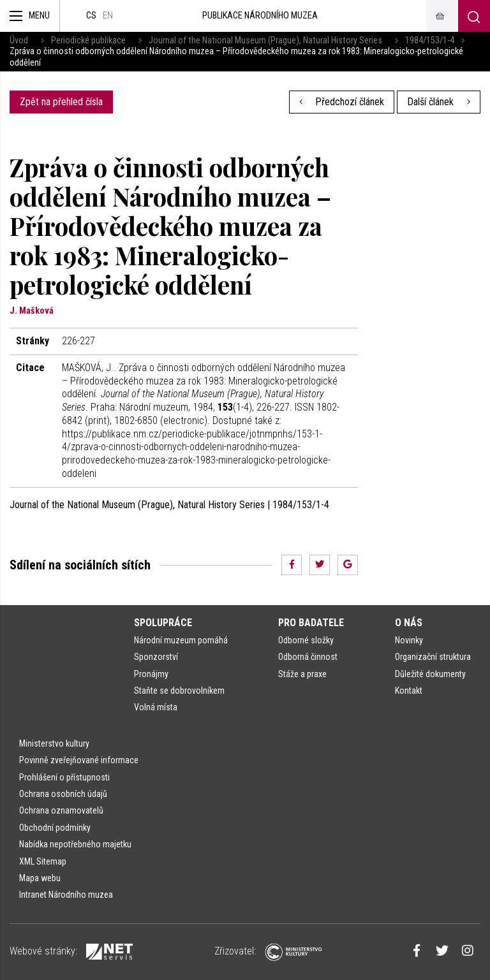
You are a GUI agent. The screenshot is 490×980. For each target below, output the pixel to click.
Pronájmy (151, 674)
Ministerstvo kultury (54, 743)
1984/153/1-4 (430, 40)
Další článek (439, 102)
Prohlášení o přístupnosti (64, 777)
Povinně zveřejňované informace (79, 760)
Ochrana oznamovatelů (61, 810)
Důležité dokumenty (430, 674)
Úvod (19, 40)
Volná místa (156, 707)
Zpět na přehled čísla (61, 102)
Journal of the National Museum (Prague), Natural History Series (265, 40)
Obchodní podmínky (55, 828)
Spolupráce (163, 623)
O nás (409, 623)
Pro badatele (311, 623)
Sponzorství (156, 657)
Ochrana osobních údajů (63, 794)
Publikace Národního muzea (260, 16)
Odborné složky (306, 640)
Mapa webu (40, 878)
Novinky (409, 640)
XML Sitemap (43, 861)
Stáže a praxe (302, 674)
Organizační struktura (433, 657)
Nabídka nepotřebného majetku (75, 844)
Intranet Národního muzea (66, 895)
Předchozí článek (342, 102)
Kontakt (409, 691)
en (108, 16)
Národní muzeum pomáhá (181, 640)
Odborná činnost (308, 657)
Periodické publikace (88, 40)
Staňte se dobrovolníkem (179, 691)
